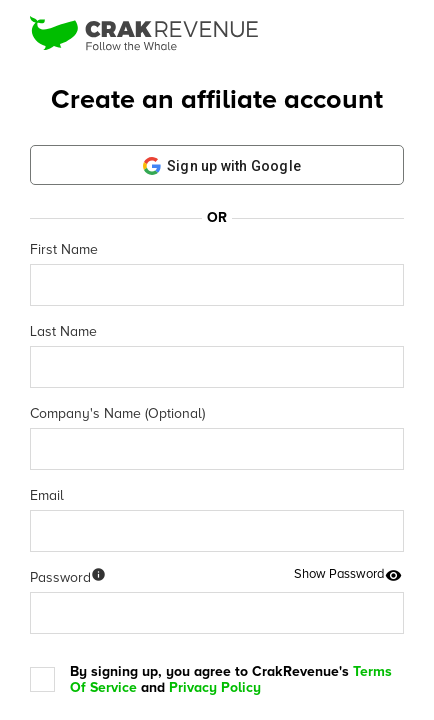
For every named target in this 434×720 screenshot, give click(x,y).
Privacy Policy (215, 687)
